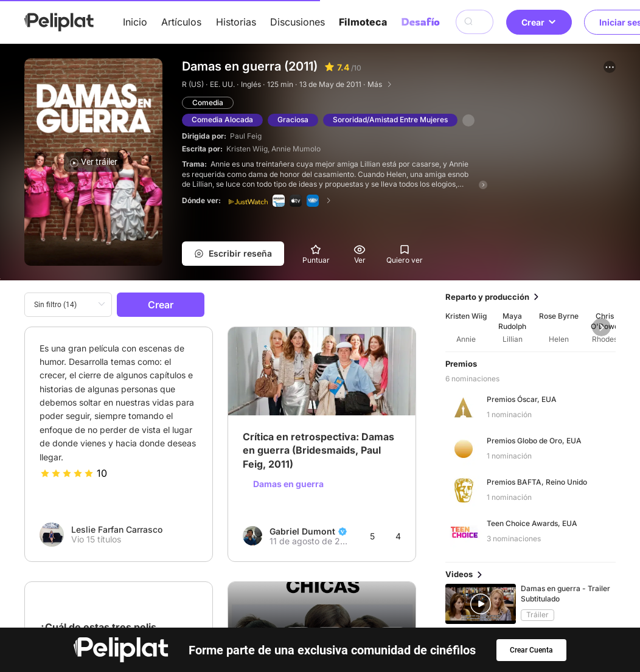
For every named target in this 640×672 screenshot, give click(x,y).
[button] (610, 67)
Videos (355, 611)
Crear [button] (539, 22)
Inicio (135, 22)
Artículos (181, 22)
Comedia (208, 102)
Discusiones (297, 22)
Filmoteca (363, 22)
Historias (236, 22)
